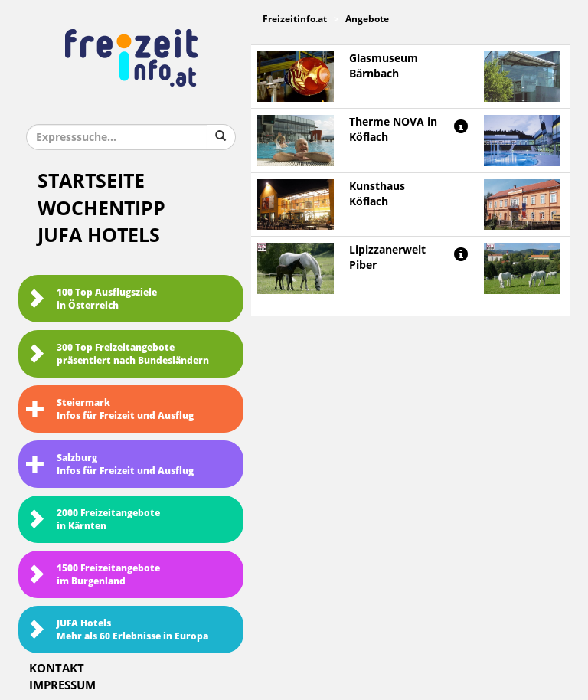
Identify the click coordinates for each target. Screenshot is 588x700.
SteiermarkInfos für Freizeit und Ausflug (110, 409)
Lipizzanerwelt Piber (387, 258)
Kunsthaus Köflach (377, 194)
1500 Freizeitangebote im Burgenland (93, 575)
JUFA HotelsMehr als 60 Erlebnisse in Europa (117, 630)
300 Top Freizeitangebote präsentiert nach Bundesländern (118, 354)
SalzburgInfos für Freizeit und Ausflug (110, 464)
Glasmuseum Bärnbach (384, 66)
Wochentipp (101, 209)
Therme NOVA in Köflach (393, 130)
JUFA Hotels (99, 236)
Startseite (91, 181)
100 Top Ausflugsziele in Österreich (91, 299)
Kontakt (57, 669)
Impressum (62, 685)
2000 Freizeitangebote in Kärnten (93, 520)
